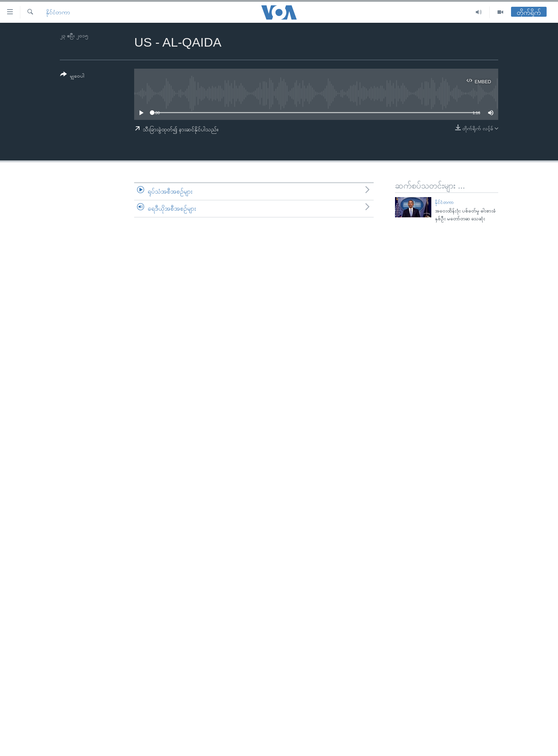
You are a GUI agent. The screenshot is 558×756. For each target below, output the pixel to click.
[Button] (72, 76)
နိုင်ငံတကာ (58, 12)
